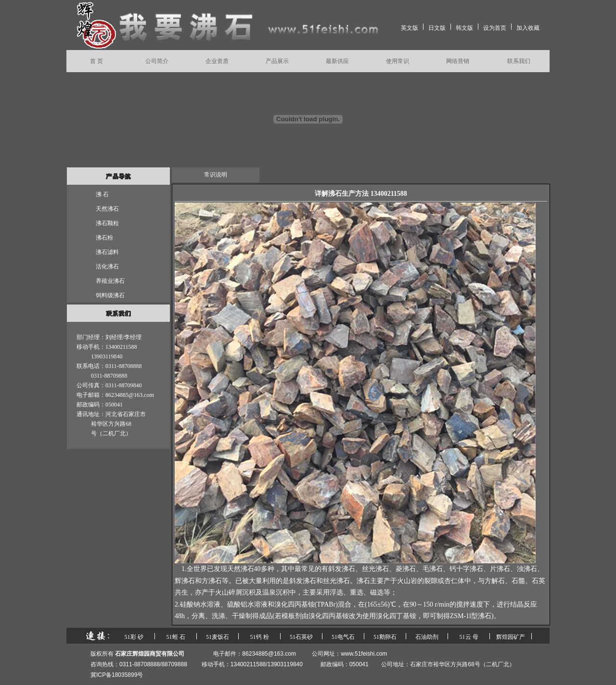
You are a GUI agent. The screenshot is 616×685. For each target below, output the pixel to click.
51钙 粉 (260, 637)
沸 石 (102, 194)
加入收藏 (528, 28)
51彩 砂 (134, 637)
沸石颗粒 (107, 223)
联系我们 (519, 61)
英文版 (410, 28)
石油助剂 (427, 637)
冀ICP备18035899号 (117, 675)
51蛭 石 (176, 637)
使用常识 (398, 61)
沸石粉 (104, 238)
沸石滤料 (107, 252)
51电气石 (343, 637)
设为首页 (495, 28)
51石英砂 (301, 637)
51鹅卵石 (385, 637)
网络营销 (458, 61)
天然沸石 (107, 209)
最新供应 (337, 61)
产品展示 (277, 61)
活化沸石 (107, 266)
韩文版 (464, 28)
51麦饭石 (218, 637)
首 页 (96, 61)
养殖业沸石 (110, 281)
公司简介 (157, 61)
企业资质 (217, 61)
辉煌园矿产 (511, 637)
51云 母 (469, 637)
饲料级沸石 (110, 295)
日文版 (437, 28)
